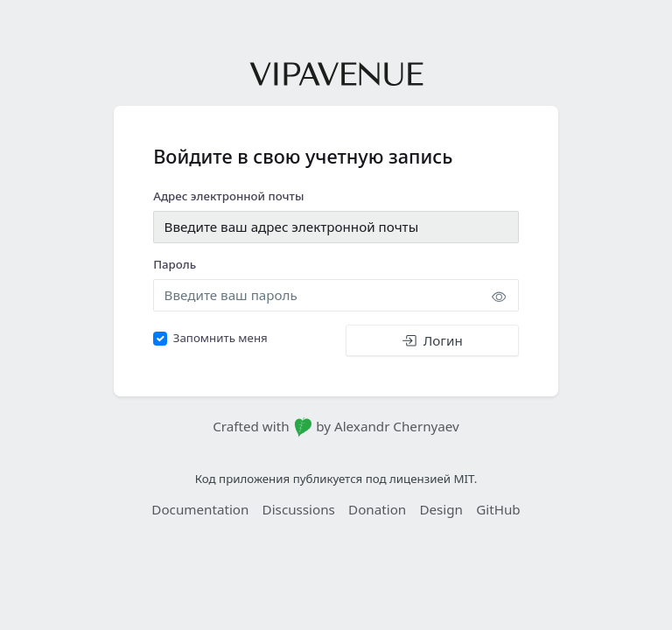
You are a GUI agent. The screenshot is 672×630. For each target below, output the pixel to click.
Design (441, 509)
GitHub (498, 509)
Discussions (299, 509)
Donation (377, 509)
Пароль (175, 264)
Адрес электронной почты (228, 196)
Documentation (200, 509)
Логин (432, 340)
